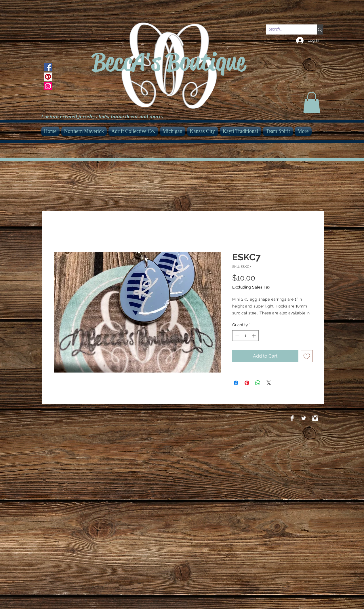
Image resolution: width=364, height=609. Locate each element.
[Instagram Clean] (315, 418)
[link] (312, 102)
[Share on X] (269, 383)
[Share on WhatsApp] (258, 383)
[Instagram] (48, 86)
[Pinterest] (48, 77)
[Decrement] (237, 336)
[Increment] (254, 336)
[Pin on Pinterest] (247, 383)
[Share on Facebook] (236, 383)
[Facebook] (48, 67)
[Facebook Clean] (292, 418)
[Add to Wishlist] (307, 356)
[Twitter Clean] (304, 418)
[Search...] (287, 30)
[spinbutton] (245, 336)
